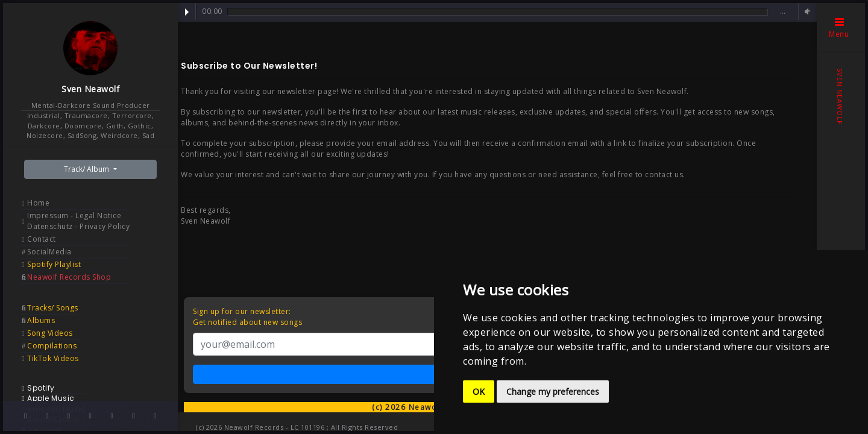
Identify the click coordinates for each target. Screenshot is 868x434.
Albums (41, 320)
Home (38, 203)
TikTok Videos (53, 358)
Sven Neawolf (90, 89)
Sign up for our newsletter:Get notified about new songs (247, 317)
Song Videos (50, 333)
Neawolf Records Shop (69, 277)
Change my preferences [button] (553, 392)
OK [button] (479, 392)
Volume (806, 12)
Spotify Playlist (54, 264)
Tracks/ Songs (53, 308)
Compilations (52, 346)
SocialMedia (49, 252)
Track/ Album (87, 169)
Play (187, 12)
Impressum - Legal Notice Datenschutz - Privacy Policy (78, 221)
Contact (42, 239)
